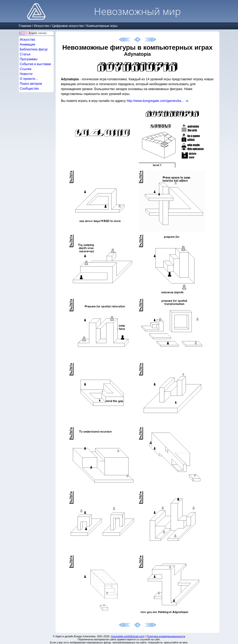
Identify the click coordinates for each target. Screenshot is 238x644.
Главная (25, 26)
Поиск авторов (31, 84)
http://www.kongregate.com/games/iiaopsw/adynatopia (157, 101)
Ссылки (26, 69)
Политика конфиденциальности (166, 636)
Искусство (42, 26)
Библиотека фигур (34, 49)
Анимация (28, 44)
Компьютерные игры (102, 26)
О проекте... (29, 79)
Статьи (25, 54)
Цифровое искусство (68, 26)
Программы (29, 59)
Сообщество (29, 89)
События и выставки (35, 64)
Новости (26, 74)
